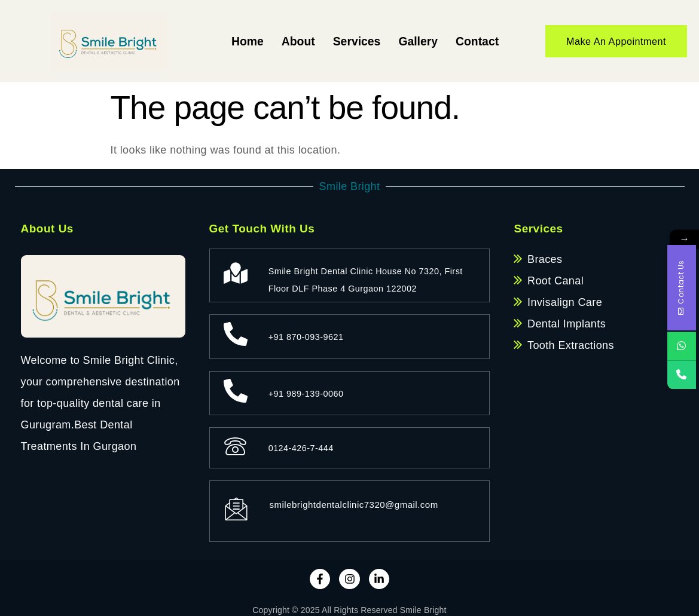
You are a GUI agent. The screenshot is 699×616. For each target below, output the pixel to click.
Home (227, 41)
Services (345, 41)
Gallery (410, 41)
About (281, 41)
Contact (475, 41)
